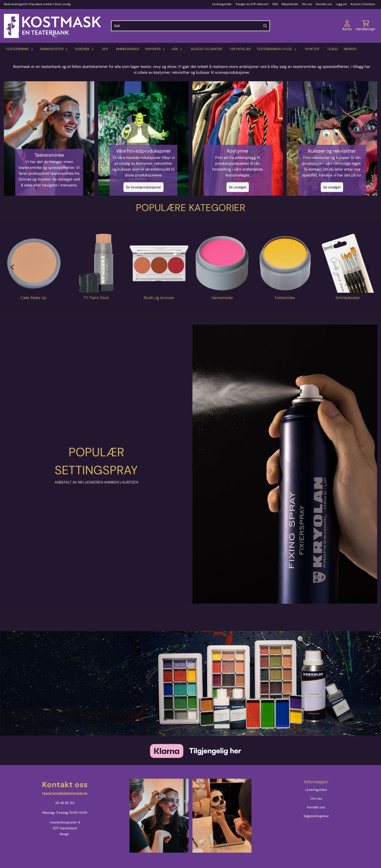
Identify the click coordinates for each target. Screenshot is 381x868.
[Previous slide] (13, 267)
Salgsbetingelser (316, 816)
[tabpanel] (33, 267)
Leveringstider (222, 4)
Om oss (307, 4)
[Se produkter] (33, 263)
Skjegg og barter (206, 49)
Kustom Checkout (363, 4)
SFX (105, 49)
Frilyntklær (240, 49)
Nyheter (312, 49)
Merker (350, 49)
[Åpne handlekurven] (366, 26)
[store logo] (52, 26)
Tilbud (332, 49)
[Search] (265, 26)
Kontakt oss (324, 4)
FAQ (275, 4)
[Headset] (285, 464)
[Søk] (190, 26)
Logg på (341, 4)
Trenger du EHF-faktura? (252, 4)
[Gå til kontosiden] (347, 26)
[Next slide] (368, 267)
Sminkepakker (127, 49)
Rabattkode (290, 4)
